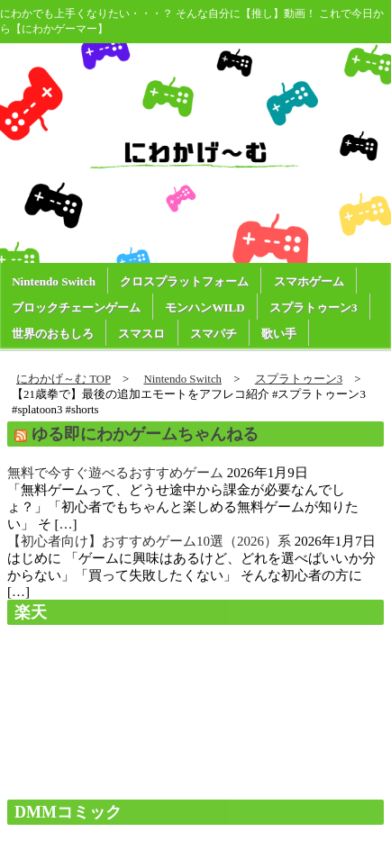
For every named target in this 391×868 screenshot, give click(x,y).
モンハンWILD (205, 307)
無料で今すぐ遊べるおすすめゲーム (115, 473)
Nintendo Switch (54, 281)
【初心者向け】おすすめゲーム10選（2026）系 (149, 541)
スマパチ (214, 334)
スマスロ (141, 334)
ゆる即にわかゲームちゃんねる (145, 434)
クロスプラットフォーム (184, 281)
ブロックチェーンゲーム (76, 307)
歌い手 (279, 334)
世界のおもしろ (53, 334)
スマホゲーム (309, 281)
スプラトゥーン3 (314, 307)
